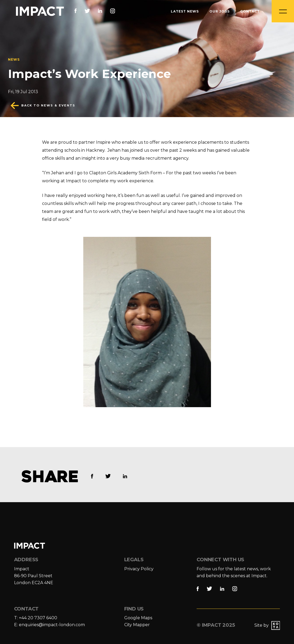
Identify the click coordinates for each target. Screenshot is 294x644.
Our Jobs (220, 11)
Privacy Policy (139, 569)
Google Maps (138, 618)
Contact (250, 11)
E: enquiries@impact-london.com (49, 625)
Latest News (185, 11)
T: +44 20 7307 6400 (36, 618)
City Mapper (137, 625)
